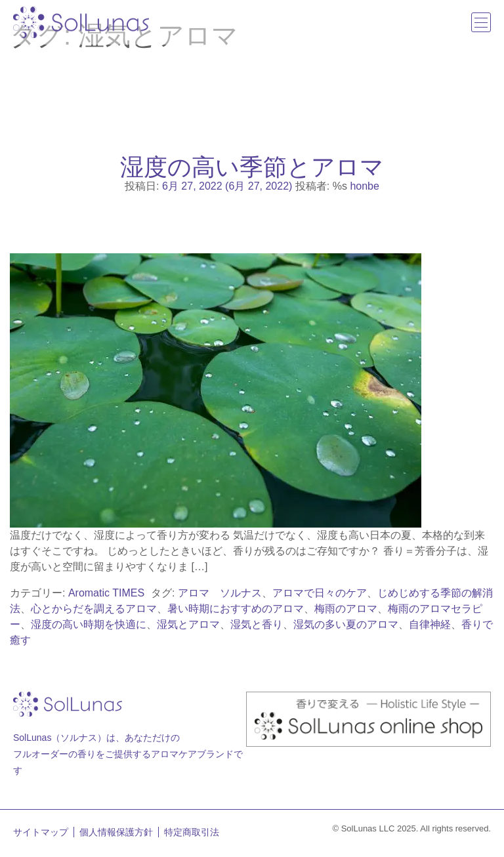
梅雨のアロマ (346, 609)
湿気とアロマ (188, 624)
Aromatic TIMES (106, 593)
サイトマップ (41, 832)
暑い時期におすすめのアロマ (236, 609)
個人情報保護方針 (116, 832)
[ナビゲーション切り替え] (481, 22)
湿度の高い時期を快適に (89, 624)
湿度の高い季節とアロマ (252, 166)
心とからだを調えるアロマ (94, 609)
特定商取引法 (192, 832)
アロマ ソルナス (220, 593)
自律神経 (430, 624)
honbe (365, 186)
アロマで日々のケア (320, 593)
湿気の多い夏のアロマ (346, 624)
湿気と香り (257, 624)
